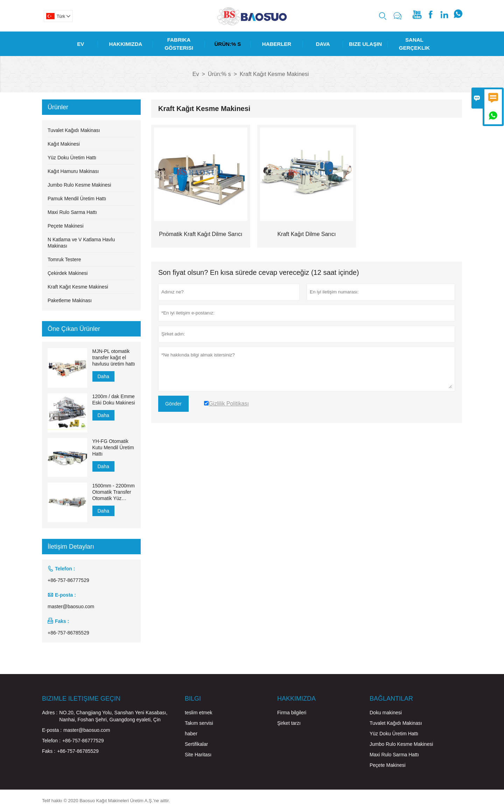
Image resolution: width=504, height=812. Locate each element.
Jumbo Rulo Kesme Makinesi (79, 185)
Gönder (173, 404)
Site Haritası (198, 755)
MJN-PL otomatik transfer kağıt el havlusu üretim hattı (114, 358)
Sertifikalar (196, 744)
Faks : (49, 751)
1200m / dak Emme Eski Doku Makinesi (114, 400)
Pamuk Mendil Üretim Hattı (77, 199)
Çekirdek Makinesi (68, 273)
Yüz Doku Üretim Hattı (72, 158)
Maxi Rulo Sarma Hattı (72, 212)
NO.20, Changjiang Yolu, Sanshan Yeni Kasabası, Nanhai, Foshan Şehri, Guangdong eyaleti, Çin (113, 716)
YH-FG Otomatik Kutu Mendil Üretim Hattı (113, 447)
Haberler (277, 44)
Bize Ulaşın (365, 44)
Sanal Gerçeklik (414, 44)
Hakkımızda (125, 44)
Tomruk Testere (64, 259)
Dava (323, 44)
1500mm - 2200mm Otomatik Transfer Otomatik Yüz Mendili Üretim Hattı (114, 492)
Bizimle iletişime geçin (81, 699)
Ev (80, 44)
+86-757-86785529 (68, 633)
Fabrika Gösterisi (179, 44)
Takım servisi (199, 723)
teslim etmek (199, 713)
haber (191, 734)
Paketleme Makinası (70, 300)
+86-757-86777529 (68, 580)
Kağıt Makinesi (64, 144)
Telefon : (51, 741)
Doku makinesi (386, 713)
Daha (103, 376)
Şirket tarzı (289, 723)
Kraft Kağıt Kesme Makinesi (78, 287)
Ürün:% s (219, 74)
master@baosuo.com (71, 606)
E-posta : (52, 730)
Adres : (50, 713)
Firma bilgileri (292, 713)
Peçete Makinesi (66, 226)
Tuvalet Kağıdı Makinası (74, 130)
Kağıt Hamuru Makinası (73, 171)
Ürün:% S (228, 44)
